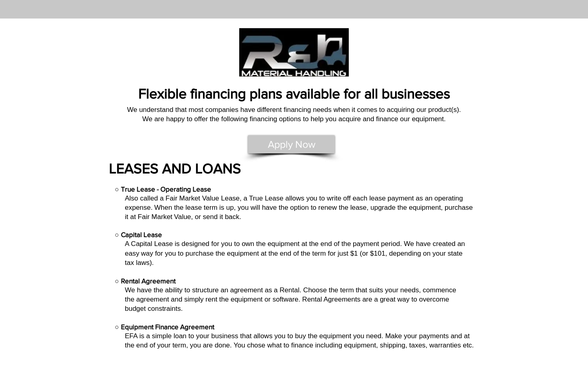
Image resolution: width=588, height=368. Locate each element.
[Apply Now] (291, 144)
